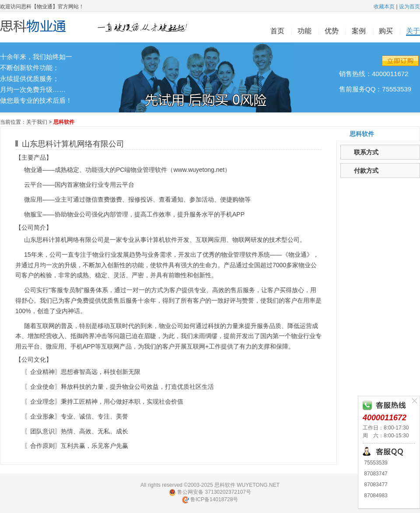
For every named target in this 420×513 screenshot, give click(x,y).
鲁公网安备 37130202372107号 (210, 492)
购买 (386, 31)
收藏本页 (384, 7)
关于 (413, 31)
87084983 (375, 496)
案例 (359, 31)
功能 (304, 31)
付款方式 (366, 171)
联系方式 (366, 152)
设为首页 (409, 7)
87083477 (375, 485)
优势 (332, 31)
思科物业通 (98, 27)
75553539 (375, 463)
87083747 (375, 474)
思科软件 (362, 134)
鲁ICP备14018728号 (210, 499)
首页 (277, 31)
